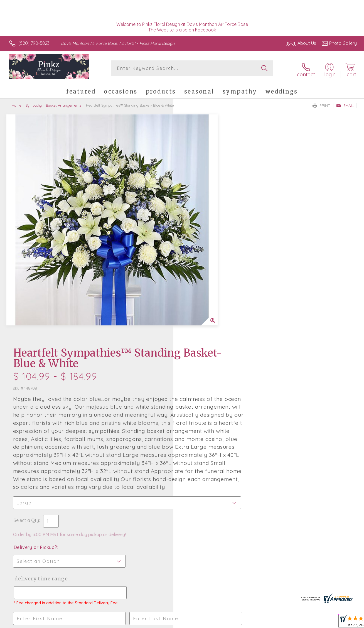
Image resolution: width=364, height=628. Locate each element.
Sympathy (34, 103)
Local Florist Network (306, 622)
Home (17, 103)
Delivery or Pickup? (204, 344)
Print (321, 103)
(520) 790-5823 (34, 43)
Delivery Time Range (210, 375)
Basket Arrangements (64, 103)
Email (345, 103)
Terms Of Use (234, 622)
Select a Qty (195, 317)
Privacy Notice (267, 622)
